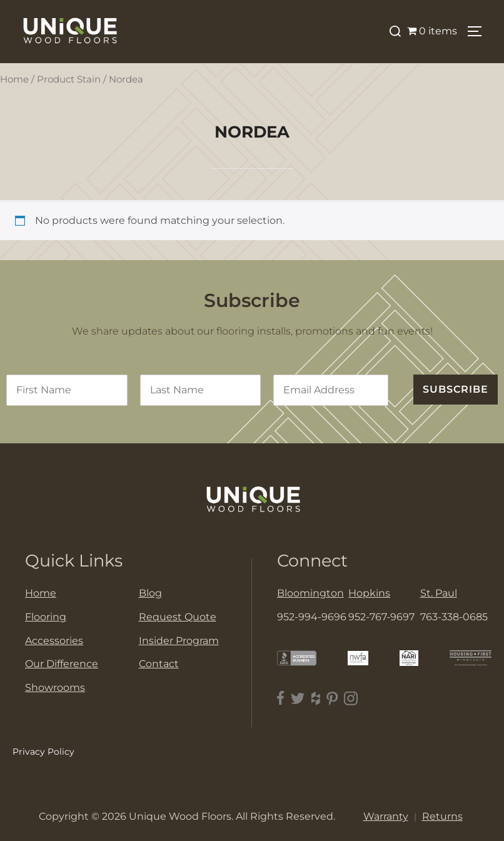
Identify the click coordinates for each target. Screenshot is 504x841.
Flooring (46, 617)
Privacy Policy (43, 752)
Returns (442, 816)
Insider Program (179, 641)
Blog (150, 593)
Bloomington (310, 593)
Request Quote (178, 617)
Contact (159, 664)
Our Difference (62, 664)
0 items (432, 31)
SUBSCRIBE (456, 389)
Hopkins (369, 593)
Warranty (386, 816)
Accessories (54, 641)
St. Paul (439, 593)
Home (14, 79)
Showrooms (55, 687)
